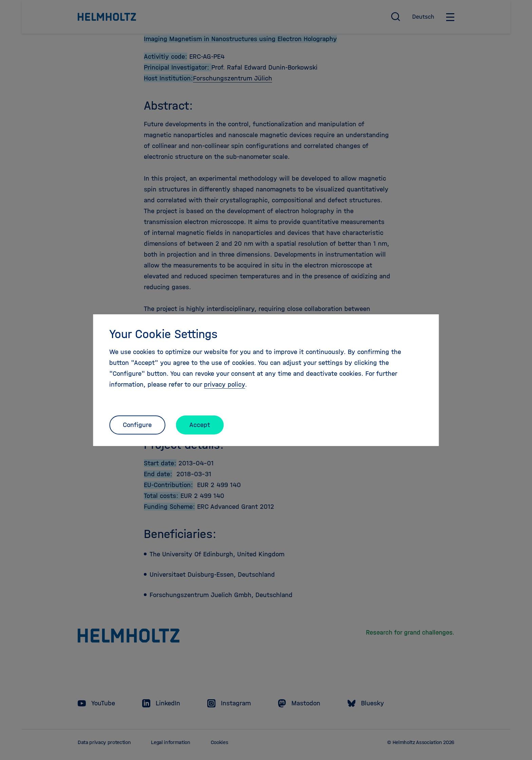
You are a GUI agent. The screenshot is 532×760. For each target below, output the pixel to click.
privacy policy (224, 384)
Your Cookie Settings (163, 334)
